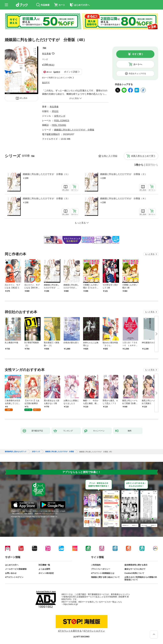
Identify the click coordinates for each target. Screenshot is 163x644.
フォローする (53, 54)
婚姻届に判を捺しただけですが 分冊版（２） (124, 174)
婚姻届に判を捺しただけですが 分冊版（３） (46, 198)
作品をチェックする (137, 74)
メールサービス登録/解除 (16, 569)
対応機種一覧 (44, 565)
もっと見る (150, 254)
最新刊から (152, 165)
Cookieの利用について (134, 573)
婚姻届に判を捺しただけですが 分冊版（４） (124, 198)
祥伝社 (55, 111)
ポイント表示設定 (46, 573)
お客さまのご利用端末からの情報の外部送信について (141, 578)
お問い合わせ (11, 573)
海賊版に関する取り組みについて (105, 577)
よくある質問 (44, 569)
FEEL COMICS (62, 120)
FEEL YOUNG (59, 125)
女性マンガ (60, 116)
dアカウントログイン (14, 577)
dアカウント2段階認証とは (103, 573)
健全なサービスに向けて (135, 569)
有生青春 (46, 54)
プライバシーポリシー (101, 569)
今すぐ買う (138, 54)
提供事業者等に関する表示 (136, 565)
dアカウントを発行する (70, 631)
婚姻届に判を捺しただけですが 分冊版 (74, 130)
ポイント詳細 (71, 72)
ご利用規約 (96, 565)
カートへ (138, 64)
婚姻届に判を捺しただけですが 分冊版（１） (46, 174)
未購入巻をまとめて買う (143, 156)
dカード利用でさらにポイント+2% (57, 78)
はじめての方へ (12, 565)
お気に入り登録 (110, 156)
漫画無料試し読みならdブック (16, 452)
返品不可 (46, 83)
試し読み (24, 98)
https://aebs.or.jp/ (71, 604)
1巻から (139, 165)
